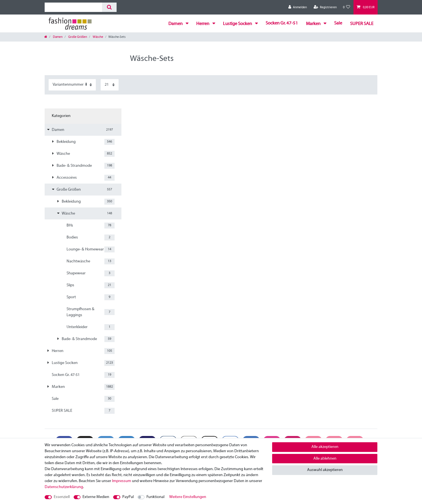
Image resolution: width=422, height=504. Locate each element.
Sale (338, 23)
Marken (314, 24)
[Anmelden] (298, 7)
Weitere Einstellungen (188, 497)
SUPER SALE (362, 24)
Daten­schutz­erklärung (64, 487)
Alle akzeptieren (325, 447)
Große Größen (77, 37)
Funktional (155, 497)
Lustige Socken (238, 24)
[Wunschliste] (347, 7)
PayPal (128, 497)
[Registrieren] (325, 7)
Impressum (122, 481)
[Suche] (109, 7)
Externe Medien (96, 497)
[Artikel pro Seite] (110, 85)
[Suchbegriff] (73, 7)
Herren (203, 24)
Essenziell (62, 497)
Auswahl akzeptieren (325, 470)
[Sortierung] (72, 85)
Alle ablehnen (325, 459)
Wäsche (98, 37)
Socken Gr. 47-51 (282, 23)
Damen (176, 24)
